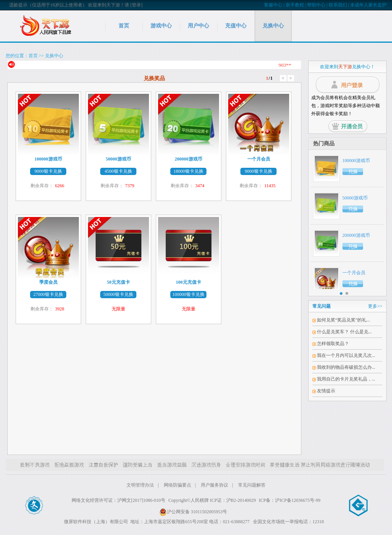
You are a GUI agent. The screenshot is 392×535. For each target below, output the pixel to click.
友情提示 (326, 391)
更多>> (375, 306)
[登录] (136, 5)
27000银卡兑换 (48, 294)
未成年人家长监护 (368, 5)
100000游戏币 (356, 161)
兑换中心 (273, 26)
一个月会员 (354, 273)
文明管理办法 (140, 485)
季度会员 (48, 282)
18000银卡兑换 (189, 171)
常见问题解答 (252, 485)
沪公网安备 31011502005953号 (193, 512)
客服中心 (273, 5)
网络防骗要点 (178, 485)
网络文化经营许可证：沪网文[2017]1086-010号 (118, 500)
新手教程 (295, 5)
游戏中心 (161, 26)
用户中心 (198, 26)
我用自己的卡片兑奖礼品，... (346, 379)
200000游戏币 (356, 235)
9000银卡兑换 (48, 171)
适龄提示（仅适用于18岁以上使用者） (48, 5)
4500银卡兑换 (118, 171)
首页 (124, 26)
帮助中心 (316, 5)
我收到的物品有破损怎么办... (346, 367)
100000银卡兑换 (189, 294)
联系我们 (338, 5)
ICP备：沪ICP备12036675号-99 (290, 500)
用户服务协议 (214, 485)
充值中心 (236, 26)
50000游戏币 (355, 198)
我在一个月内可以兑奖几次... (346, 355)
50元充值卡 (118, 282)
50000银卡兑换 (118, 294)
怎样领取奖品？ (333, 344)
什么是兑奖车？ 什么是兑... (344, 332)
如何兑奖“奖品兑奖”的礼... (344, 320)
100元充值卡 (189, 282)
